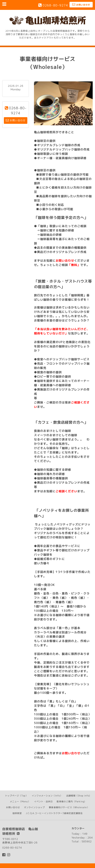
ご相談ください (66, 491)
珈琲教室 (17, 813)
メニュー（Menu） (20, 801)
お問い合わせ (65, 261)
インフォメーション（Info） (47, 796)
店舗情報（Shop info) (78, 796)
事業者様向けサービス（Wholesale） (69, 807)
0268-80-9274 (55, 5)
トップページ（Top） (16, 796)
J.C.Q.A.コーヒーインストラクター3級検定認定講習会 (54, 813)
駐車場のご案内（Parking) (71, 801)
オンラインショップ (34, 807)
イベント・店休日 (43, 801)
